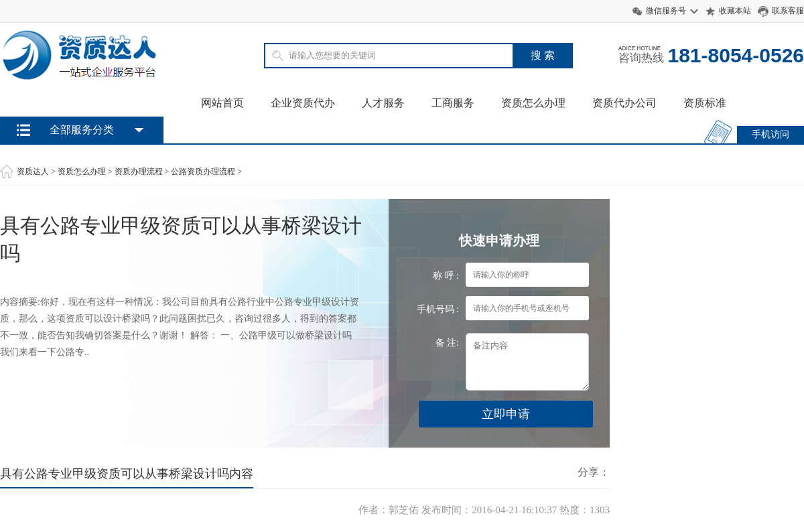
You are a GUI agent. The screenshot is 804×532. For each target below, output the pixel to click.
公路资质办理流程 (203, 172)
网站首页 (222, 103)
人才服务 (383, 103)
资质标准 (705, 103)
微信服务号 (666, 11)
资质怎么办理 (533, 103)
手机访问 (770, 134)
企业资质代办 (303, 103)
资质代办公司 (624, 103)
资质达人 (33, 172)
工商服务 (453, 103)
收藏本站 (735, 11)
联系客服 (788, 11)
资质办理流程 (139, 172)
